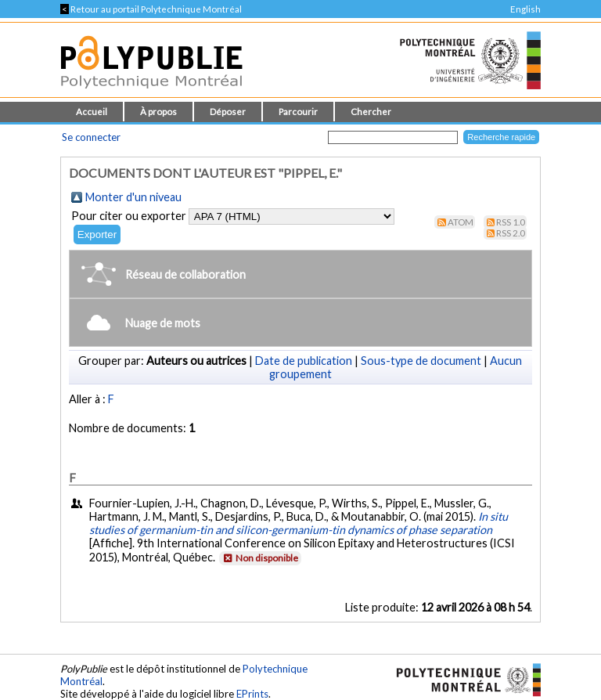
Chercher (371, 112)
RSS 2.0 (511, 233)
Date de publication (304, 361)
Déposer (228, 112)
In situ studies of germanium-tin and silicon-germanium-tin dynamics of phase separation (299, 523)
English (525, 9)
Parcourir (298, 112)
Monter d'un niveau (133, 197)
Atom (461, 222)
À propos (158, 112)
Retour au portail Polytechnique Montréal (151, 9)
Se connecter (91, 137)
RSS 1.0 (511, 222)
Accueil (92, 112)
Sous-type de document (421, 361)
